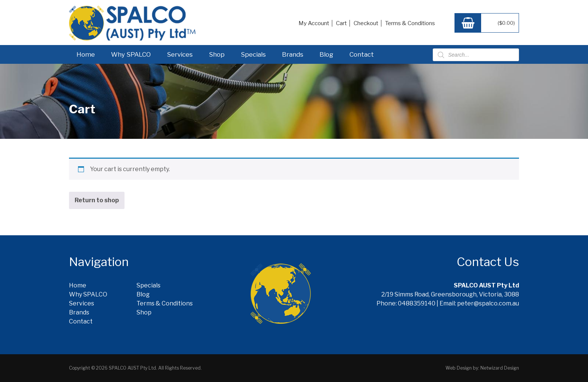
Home (86, 54)
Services (180, 54)
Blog (326, 54)
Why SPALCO (131, 54)
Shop (217, 54)
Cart (341, 23)
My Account (314, 23)
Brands (293, 54)
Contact (362, 54)
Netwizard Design (500, 368)
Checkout (366, 23)
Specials (253, 54)
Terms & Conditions (410, 23)
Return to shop (97, 200)
